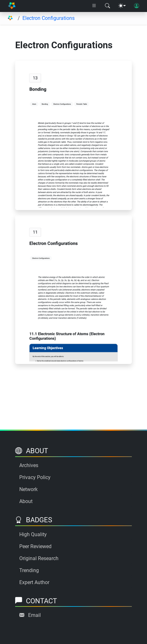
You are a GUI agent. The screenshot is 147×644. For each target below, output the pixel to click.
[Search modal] (107, 6)
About (26, 501)
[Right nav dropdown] (94, 6)
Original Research (39, 558)
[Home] (12, 6)
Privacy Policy (35, 477)
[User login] (137, 6)
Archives (29, 465)
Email (34, 615)
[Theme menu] (122, 6)
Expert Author (34, 582)
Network (28, 489)
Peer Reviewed (35, 546)
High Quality (33, 534)
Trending (29, 570)
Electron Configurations (49, 18)
